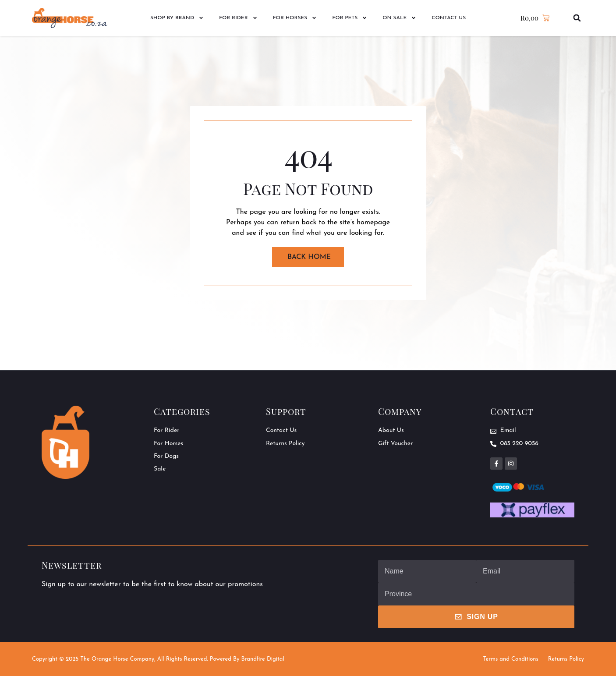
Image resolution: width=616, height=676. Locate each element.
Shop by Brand (177, 18)
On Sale (399, 18)
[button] (577, 18)
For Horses (295, 18)
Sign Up (476, 617)
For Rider (238, 18)
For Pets (350, 18)
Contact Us (449, 18)
